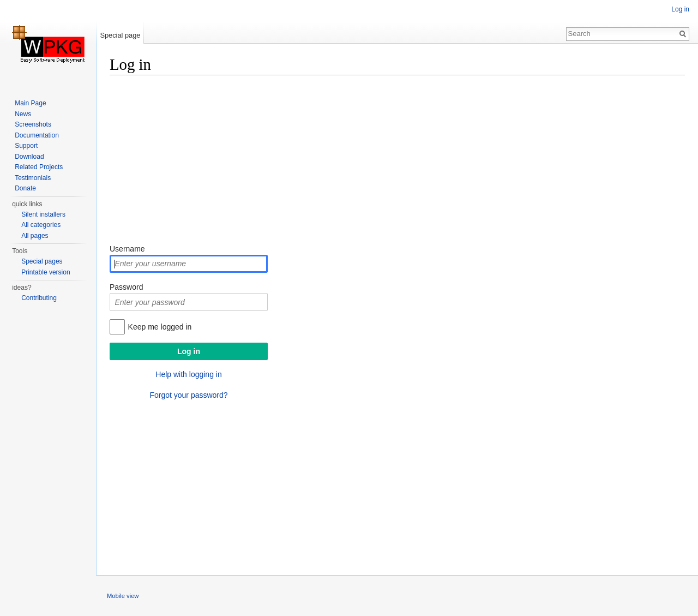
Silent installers (43, 214)
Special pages (42, 261)
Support (26, 146)
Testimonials (33, 178)
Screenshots (33, 124)
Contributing (39, 298)
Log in (680, 9)
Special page (120, 35)
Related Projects (39, 167)
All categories (41, 225)
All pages (35, 236)
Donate (25, 188)
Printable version (46, 272)
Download (29, 157)
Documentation (37, 135)
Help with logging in (188, 374)
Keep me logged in (160, 327)
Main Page (30, 103)
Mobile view (123, 596)
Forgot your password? (188, 395)
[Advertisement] (397, 161)
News (23, 114)
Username (127, 249)
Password (126, 287)
